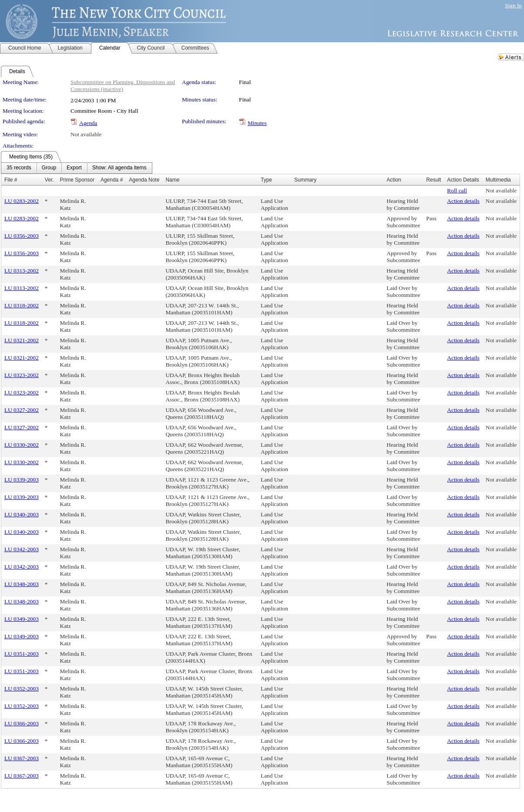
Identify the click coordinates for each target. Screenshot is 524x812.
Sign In (513, 5)
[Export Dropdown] (74, 168)
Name (172, 180)
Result (433, 180)
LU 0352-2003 (22, 689)
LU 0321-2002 (22, 340)
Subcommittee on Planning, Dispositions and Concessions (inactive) (123, 86)
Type (266, 180)
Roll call (457, 190)
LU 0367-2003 (22, 758)
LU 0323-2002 (22, 375)
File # (11, 180)
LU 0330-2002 (22, 445)
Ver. (49, 180)
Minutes (257, 123)
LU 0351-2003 (22, 654)
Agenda (88, 123)
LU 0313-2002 (22, 271)
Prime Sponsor (77, 180)
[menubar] (77, 168)
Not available (86, 134)
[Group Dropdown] (49, 168)
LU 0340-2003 (22, 514)
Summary (305, 180)
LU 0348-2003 (22, 584)
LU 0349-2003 (22, 619)
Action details (463, 201)
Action (394, 180)
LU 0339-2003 (22, 480)
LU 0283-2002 (22, 201)
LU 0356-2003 (22, 236)
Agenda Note (144, 180)
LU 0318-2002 (22, 305)
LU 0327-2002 (22, 410)
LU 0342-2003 (22, 549)
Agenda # (112, 180)
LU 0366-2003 (22, 723)
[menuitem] (19, 168)
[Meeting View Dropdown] (119, 168)
